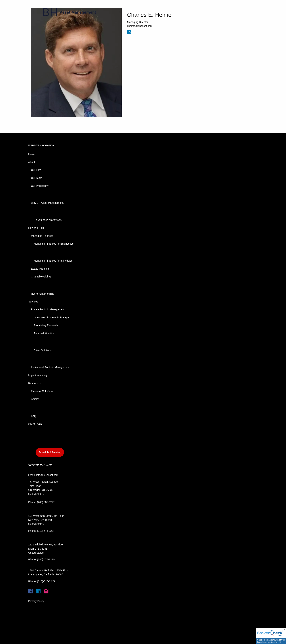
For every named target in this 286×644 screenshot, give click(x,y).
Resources (34, 383)
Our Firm (36, 170)
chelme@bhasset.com (140, 26)
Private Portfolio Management (48, 309)
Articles (35, 399)
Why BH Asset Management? (48, 203)
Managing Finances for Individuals (53, 261)
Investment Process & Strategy (51, 317)
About (32, 162)
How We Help (36, 228)
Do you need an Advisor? (48, 220)
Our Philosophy (40, 186)
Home (32, 154)
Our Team (37, 178)
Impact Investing (38, 375)
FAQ (34, 416)
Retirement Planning (43, 294)
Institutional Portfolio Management (50, 367)
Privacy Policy (36, 601)
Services (33, 302)
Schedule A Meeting (50, 452)
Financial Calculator (42, 391)
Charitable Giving (41, 277)
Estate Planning (40, 269)
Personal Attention (44, 333)
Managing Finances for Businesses (54, 244)
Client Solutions (43, 350)
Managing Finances (42, 236)
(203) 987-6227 (46, 502)
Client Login (35, 424)
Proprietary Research (46, 325)
